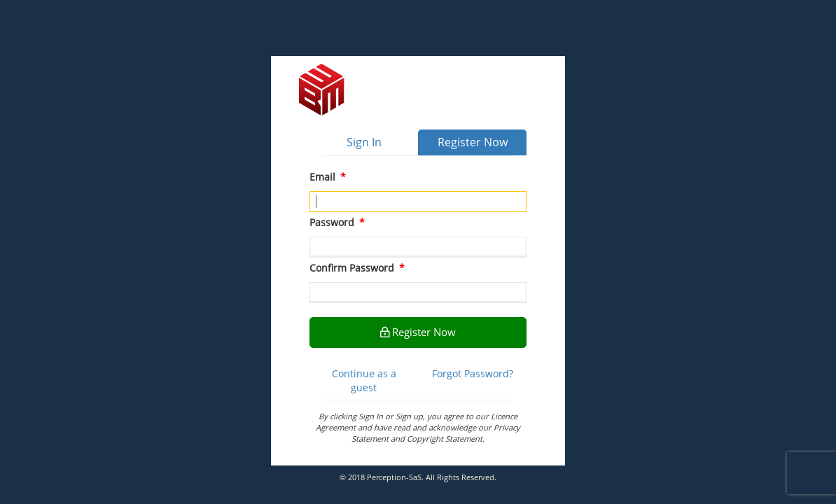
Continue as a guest (364, 380)
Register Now (473, 142)
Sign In (364, 142)
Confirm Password (357, 268)
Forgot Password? (473, 373)
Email (328, 177)
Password (337, 222)
